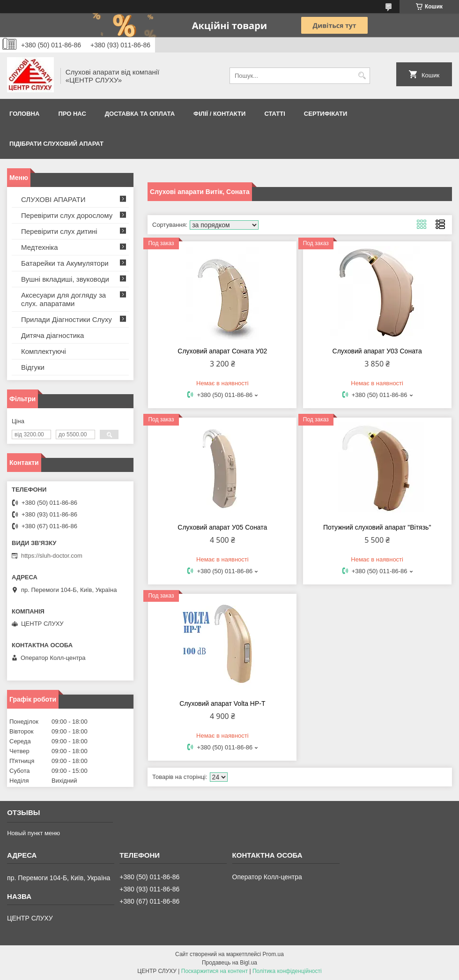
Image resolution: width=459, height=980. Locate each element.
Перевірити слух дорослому (67, 215)
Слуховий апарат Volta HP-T (222, 703)
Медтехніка (40, 247)
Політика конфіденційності (287, 971)
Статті (274, 114)
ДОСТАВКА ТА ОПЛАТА (140, 114)
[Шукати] (362, 76)
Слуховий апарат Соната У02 (222, 351)
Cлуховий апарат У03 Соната (377, 351)
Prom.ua (273, 954)
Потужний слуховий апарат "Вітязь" (377, 527)
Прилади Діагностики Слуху (67, 319)
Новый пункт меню (33, 833)
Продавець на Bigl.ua (229, 963)
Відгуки (33, 367)
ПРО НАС (72, 114)
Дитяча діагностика (52, 335)
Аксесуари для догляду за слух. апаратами (63, 299)
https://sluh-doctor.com (52, 556)
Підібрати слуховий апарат (56, 144)
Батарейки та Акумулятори (65, 263)
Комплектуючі (44, 351)
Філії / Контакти (219, 114)
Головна (24, 114)
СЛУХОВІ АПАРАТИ (53, 199)
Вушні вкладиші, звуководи (65, 279)
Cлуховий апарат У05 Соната (222, 527)
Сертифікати (326, 114)
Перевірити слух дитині (59, 231)
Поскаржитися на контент (215, 971)
